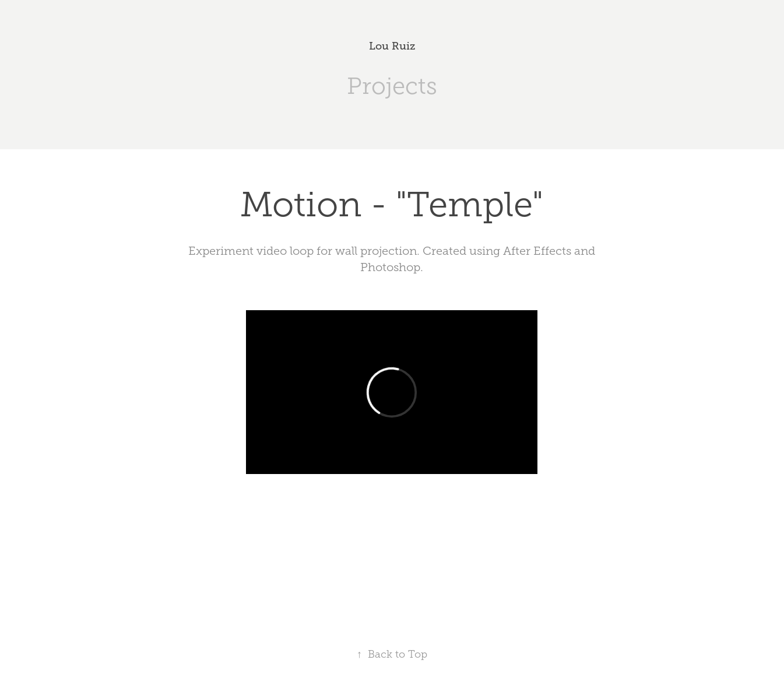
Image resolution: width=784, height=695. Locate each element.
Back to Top (392, 654)
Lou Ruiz (392, 46)
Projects (392, 86)
